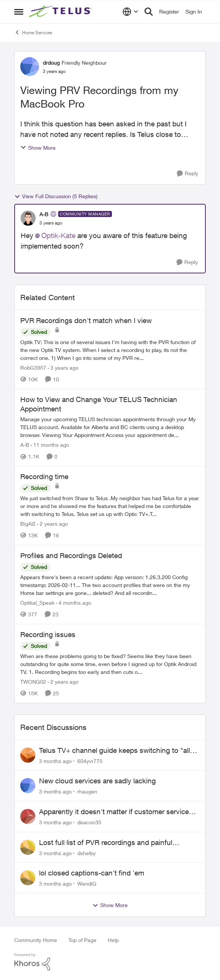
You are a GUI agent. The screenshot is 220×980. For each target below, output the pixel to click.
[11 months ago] (50, 445)
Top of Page (82, 940)
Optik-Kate (58, 235)
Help (113, 940)
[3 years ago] (63, 368)
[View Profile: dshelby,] (28, 847)
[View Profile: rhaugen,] (28, 786)
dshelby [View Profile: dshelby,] (87, 853)
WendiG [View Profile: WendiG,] (87, 884)
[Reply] (188, 174)
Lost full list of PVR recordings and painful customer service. (106, 843)
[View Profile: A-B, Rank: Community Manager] (28, 218)
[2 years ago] (53, 524)
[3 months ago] (55, 761)
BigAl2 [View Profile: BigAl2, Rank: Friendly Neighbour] (28, 524)
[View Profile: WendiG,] (28, 878)
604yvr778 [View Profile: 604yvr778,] (90, 761)
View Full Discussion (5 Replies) (56, 196)
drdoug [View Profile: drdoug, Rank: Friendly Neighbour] (51, 63)
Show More (38, 148)
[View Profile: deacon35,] (28, 816)
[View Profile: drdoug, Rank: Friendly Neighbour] (30, 67)
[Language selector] (130, 12)
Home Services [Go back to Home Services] (33, 32)
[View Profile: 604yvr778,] (28, 755)
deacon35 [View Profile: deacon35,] (89, 822)
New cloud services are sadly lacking (97, 781)
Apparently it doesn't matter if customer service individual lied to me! (114, 812)
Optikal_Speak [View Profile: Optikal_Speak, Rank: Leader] (37, 603)
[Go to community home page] (61, 12)
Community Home (36, 940)
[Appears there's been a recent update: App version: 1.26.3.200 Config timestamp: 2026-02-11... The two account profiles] (110, 585)
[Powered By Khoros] (110, 962)
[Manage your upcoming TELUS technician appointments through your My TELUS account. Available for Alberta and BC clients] (110, 427)
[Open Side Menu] (19, 12)
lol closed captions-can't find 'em (92, 873)
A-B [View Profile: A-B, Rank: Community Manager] (44, 214)
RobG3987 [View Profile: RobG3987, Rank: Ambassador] (33, 368)
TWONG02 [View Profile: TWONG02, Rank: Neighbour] (33, 682)
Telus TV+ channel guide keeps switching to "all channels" (115, 751)
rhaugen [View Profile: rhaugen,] (87, 791)
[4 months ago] (74, 603)
